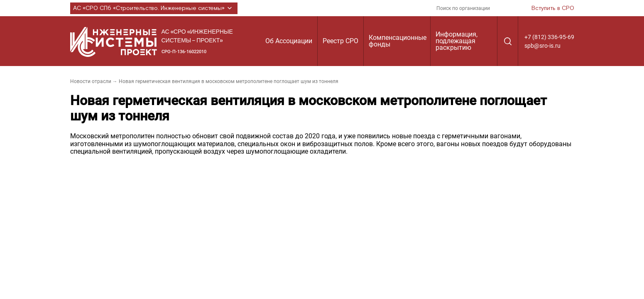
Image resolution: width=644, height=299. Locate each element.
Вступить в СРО (553, 8)
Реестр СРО (340, 41)
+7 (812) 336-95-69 (549, 37)
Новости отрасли (91, 81)
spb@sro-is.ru (542, 46)
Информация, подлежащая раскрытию (457, 41)
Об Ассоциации (289, 41)
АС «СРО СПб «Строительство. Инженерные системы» (154, 8)
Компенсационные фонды (398, 41)
